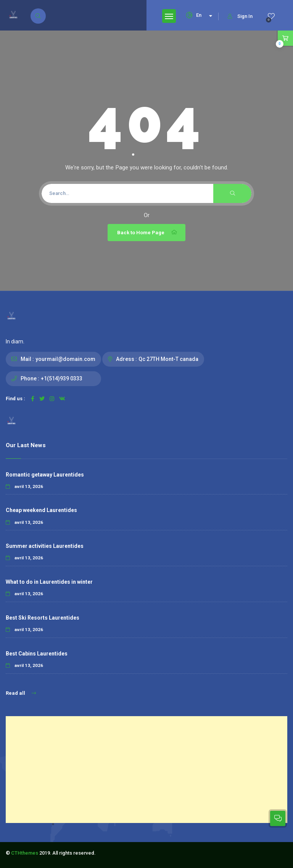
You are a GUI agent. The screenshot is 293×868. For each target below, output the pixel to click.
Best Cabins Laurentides (37, 654)
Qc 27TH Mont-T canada (168, 359)
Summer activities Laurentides (45, 546)
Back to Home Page (147, 232)
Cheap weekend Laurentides (41, 510)
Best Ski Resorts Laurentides (43, 618)
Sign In (240, 16)
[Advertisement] (146, 770)
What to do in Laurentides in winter (49, 582)
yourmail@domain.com (65, 359)
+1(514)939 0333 (62, 378)
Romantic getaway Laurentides (45, 475)
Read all (21, 693)
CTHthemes (25, 853)
